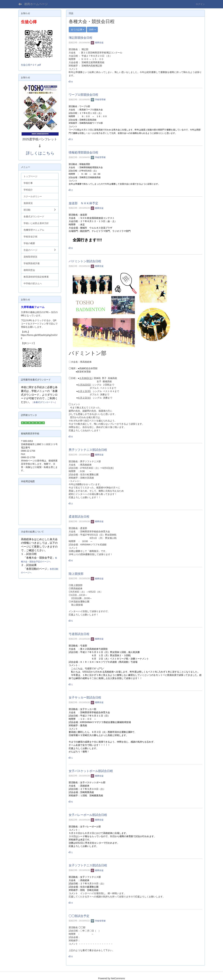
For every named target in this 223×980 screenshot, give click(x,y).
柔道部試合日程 (79, 517)
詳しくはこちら (40, 153)
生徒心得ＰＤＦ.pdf (31, 65)
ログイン (200, 4)
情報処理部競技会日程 (83, 153)
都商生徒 (97, 43)
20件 (92, 30)
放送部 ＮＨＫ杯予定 (83, 203)
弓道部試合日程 (79, 634)
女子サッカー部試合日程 (85, 698)
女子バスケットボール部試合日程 (91, 771)
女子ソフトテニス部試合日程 (88, 865)
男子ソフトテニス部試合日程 (88, 450)
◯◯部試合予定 (79, 916)
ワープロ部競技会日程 (83, 95)
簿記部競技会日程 (80, 38)
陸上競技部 (76, 574)
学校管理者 (98, 100)
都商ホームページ (36, 4)
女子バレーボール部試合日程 (88, 815)
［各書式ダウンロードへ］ (44, 402)
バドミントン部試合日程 (85, 261)
